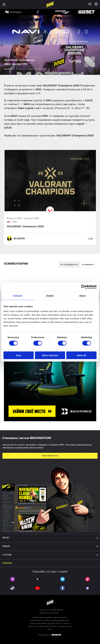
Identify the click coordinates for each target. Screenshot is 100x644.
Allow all (81, 355)
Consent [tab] (17, 296)
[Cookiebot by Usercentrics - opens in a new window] (83, 287)
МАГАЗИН (7, 563)
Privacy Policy (56, 623)
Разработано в (50, 635)
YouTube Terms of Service (47, 626)
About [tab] (82, 296)
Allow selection (50, 355)
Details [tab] (50, 296)
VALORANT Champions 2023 (25, 227)
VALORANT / (10, 69)
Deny (19, 355)
